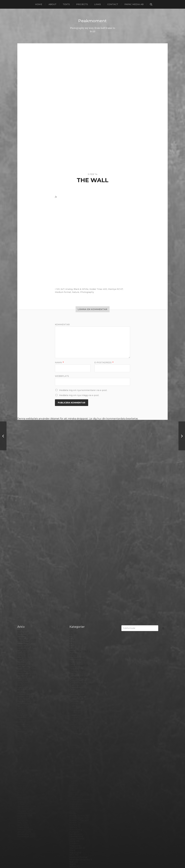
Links (98, 4)
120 (58, 289)
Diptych (74, 572)
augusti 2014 (25, 669)
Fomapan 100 (77, 598)
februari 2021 (25, 489)
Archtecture (77, 512)
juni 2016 (22, 619)
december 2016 (26, 605)
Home (39, 4)
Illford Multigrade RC (82, 653)
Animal (73, 510)
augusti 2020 (25, 503)
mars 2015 (23, 653)
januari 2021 (24, 491)
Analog (69, 289)
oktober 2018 (25, 554)
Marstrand (75, 706)
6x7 (63, 289)
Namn (59, 362)
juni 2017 (22, 591)
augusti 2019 (25, 531)
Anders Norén (98, 858)
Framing (74, 607)
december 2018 (26, 549)
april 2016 (23, 623)
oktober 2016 (25, 609)
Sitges (73, 787)
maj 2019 (22, 538)
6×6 (71, 496)
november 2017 (26, 579)
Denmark (75, 565)
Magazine (75, 699)
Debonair (75, 563)
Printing (74, 764)
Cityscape (75, 542)
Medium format (63, 292)
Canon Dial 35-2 (78, 535)
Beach (73, 517)
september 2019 (27, 528)
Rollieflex (75, 773)
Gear (72, 616)
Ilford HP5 (75, 646)
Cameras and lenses (81, 531)
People (74, 739)
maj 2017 (22, 593)
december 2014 (26, 660)
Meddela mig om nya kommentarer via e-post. (83, 390)
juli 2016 (22, 616)
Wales (73, 829)
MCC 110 (74, 709)
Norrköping (76, 727)
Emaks (73, 582)
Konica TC (75, 681)
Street (73, 801)
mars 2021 (23, 487)
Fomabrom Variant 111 (82, 595)
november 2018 (26, 552)
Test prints (75, 810)
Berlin (73, 521)
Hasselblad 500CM (80, 637)
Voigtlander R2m (79, 827)
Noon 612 (75, 725)
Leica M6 (74, 695)
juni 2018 (23, 563)
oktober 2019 (25, 526)
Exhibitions (76, 586)
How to (74, 639)
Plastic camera (78, 750)
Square (74, 797)
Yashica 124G (77, 831)
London (74, 697)
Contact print (77, 547)
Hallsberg (75, 635)
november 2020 (27, 496)
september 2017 (27, 584)
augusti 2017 (25, 586)
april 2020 (23, 512)
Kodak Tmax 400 (98, 289)
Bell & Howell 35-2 (80, 519)
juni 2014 (22, 674)
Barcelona (75, 515)
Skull (72, 790)
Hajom (73, 630)
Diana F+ (74, 570)
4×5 (71, 489)
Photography (87, 292)
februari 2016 (25, 628)
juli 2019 (22, 533)
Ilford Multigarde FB (81, 649)
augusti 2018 (25, 558)
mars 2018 (23, 570)
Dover (73, 577)
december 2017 (26, 577)
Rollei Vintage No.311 (81, 771)
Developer (76, 568)
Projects (82, 4)
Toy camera (76, 815)
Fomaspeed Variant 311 (82, 600)
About (53, 4)
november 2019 (26, 524)
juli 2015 (22, 644)
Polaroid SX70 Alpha (81, 760)
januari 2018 (24, 575)
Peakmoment (92, 21)
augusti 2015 (25, 642)
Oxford (73, 732)
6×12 (72, 491)
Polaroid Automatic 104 (83, 755)
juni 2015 (22, 646)
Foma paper (76, 593)
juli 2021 (22, 484)
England (74, 584)
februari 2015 (25, 656)
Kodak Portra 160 (79, 669)
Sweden (74, 806)
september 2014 (27, 667)
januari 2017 (24, 602)
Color (72, 545)
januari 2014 (24, 686)
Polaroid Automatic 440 (83, 757)
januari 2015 (24, 658)
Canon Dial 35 (77, 533)
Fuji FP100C (76, 612)
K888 (73, 667)
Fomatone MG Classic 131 (84, 602)
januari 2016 (24, 630)
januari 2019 (24, 547)
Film (72, 591)
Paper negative (78, 736)
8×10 (72, 501)
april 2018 (23, 568)
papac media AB (134, 4)
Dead (72, 561)
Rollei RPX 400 (78, 769)
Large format (77, 693)
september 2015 (27, 639)
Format (74, 605)
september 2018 (27, 556)
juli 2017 (22, 589)
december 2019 (26, 521)
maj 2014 (22, 676)
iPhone (73, 665)
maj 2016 (22, 621)
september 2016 (27, 612)
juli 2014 (22, 672)
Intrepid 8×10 (77, 662)
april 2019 (23, 540)
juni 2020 (23, 508)
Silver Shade (77, 785)
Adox (72, 503)
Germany (75, 619)
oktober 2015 (25, 637)
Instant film (76, 660)
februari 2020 (25, 517)
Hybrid (73, 642)
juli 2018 (22, 561)
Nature (76, 292)
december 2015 (26, 632)
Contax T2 (75, 552)
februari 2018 (25, 572)
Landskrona (76, 690)
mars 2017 (23, 598)
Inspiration (75, 658)
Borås (73, 528)
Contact (113, 4)
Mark (72, 704)
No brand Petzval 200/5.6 (84, 723)
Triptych (74, 820)
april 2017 (23, 595)
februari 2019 (25, 545)
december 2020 (27, 494)
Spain (73, 794)
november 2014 (26, 662)
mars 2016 (23, 626)
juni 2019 (22, 535)
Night (73, 718)
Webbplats (62, 376)
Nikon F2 (75, 720)
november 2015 (26, 635)
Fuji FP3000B (77, 614)
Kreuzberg (76, 683)
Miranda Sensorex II (81, 713)
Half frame (75, 632)
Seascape (75, 780)
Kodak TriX (76, 676)
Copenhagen (77, 554)
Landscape (76, 688)
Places (73, 746)
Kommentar (62, 324)
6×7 (71, 498)
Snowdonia (76, 792)
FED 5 (73, 589)
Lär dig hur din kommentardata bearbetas (113, 418)
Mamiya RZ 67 (115, 289)
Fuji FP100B (76, 609)
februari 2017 (25, 600)
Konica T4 (75, 679)
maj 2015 (22, 649)
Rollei (73, 767)
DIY (71, 575)
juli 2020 (22, 505)
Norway (74, 730)
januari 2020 (25, 519)
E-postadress (104, 362)
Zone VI (74, 836)
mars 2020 (23, 515)
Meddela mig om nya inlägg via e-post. (79, 395)
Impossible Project (80, 656)
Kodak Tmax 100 (79, 672)
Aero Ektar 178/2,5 (80, 505)
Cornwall (75, 556)
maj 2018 (22, 565)
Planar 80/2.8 (77, 748)
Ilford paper (76, 651)
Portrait (74, 762)
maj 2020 (23, 510)
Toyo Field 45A (78, 817)
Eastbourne (76, 579)
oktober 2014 (25, 665)
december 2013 (26, 688)
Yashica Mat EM (78, 834)
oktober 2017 (25, 582)
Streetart (75, 803)
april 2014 (23, 679)
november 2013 (26, 690)
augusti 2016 (25, 614)
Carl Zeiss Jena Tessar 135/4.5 (86, 538)
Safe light (75, 778)
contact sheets (78, 549)
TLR (72, 813)
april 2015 (23, 651)
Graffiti (73, 626)
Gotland (74, 623)
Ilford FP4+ (76, 644)
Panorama (75, 734)
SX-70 (73, 808)
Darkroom (75, 558)
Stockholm (76, 799)
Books (73, 526)
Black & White (81, 289)
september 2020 (27, 501)
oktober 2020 (25, 498)
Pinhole (74, 743)
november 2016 (26, 607)
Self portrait (76, 783)
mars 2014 (23, 681)
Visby (72, 824)
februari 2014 (25, 683)
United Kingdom (79, 822)
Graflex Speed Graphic (82, 628)
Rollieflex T (76, 776)
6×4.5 (72, 494)
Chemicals (75, 540)
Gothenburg (77, 621)
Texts (66, 4)
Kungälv (74, 686)
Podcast (74, 753)
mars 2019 (23, 542)
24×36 (73, 487)
